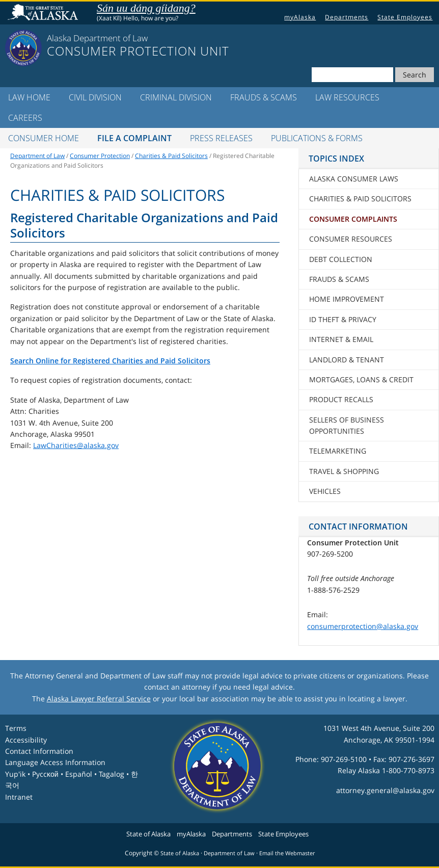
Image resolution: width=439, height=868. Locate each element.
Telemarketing (338, 451)
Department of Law (37, 156)
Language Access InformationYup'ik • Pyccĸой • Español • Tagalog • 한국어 (72, 774)
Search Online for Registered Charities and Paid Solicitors (110, 361)
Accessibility (26, 740)
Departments (347, 17)
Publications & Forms (317, 138)
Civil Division (95, 97)
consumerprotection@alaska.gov (363, 626)
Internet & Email (341, 339)
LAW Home (29, 97)
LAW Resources (347, 97)
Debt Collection (341, 259)
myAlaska (300, 17)
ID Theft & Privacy (343, 319)
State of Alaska (44, 13)
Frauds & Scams (264, 97)
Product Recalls (341, 399)
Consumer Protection (100, 156)
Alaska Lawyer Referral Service (99, 699)
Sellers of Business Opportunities (347, 425)
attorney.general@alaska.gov (385, 790)
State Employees (405, 17)
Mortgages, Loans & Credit (361, 379)
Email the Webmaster (287, 853)
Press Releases (221, 138)
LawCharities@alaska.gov (76, 445)
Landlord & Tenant (347, 360)
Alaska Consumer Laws (354, 179)
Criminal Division (176, 97)
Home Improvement (347, 299)
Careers (25, 118)
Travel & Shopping (344, 471)
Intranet (19, 797)
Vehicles (325, 491)
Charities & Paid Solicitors (171, 156)
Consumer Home (44, 138)
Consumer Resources (351, 239)
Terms (16, 728)
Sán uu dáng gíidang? (146, 8)
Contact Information (39, 751)
